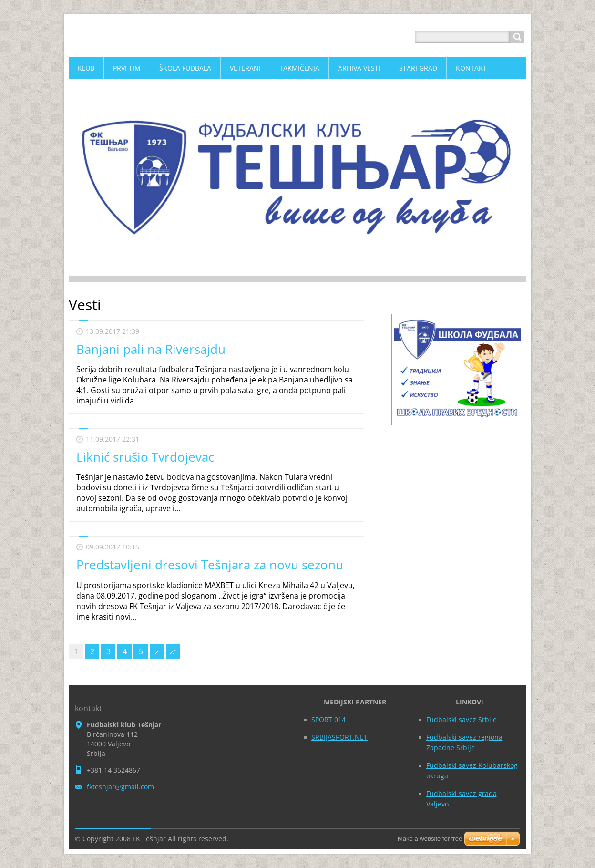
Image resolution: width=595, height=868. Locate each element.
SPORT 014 (328, 719)
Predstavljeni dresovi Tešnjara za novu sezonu (210, 565)
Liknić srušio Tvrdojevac (145, 457)
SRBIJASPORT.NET (339, 737)
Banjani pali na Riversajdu (151, 349)
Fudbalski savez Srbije (462, 719)
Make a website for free (430, 839)
